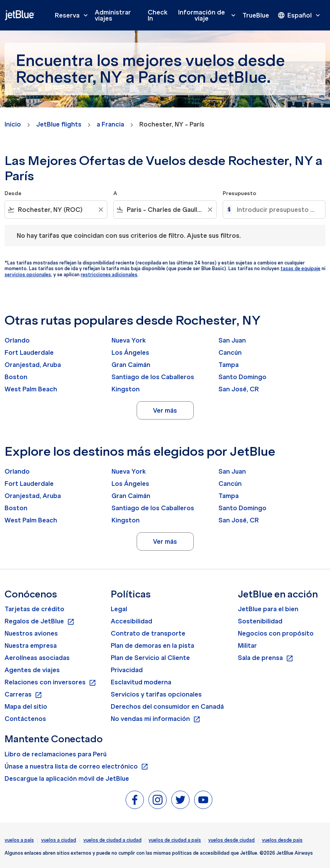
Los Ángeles (130, 352)
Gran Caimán (131, 365)
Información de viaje (209, 15)
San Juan (232, 340)
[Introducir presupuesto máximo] (277, 210)
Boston (16, 377)
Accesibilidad (132, 621)
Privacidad (127, 670)
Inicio (13, 124)
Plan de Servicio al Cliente (150, 658)
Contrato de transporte (148, 633)
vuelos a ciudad (59, 840)
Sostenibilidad (260, 621)
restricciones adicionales (109, 275)
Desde (13, 193)
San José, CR (239, 389)
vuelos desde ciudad (231, 840)
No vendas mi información (156, 719)
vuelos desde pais (282, 840)
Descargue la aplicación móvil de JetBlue (67, 778)
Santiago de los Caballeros (153, 377)
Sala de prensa (266, 658)
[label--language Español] (300, 15)
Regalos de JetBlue (40, 621)
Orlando (17, 340)
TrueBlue (256, 15)
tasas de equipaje (301, 268)
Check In (158, 15)
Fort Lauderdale (29, 352)
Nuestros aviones (31, 633)
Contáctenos (25, 719)
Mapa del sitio (26, 706)
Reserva (73, 15)
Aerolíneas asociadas (37, 658)
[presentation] (300, 15)
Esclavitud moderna (141, 682)
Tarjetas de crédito (34, 609)
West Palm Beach (31, 389)
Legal (119, 609)
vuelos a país (19, 840)
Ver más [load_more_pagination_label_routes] (165, 410)
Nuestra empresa (31, 645)
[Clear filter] (100, 210)
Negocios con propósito (276, 633)
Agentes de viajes (32, 670)
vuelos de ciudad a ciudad (112, 840)
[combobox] (56, 210)
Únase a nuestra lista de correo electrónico (77, 767)
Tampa (229, 365)
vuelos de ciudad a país (175, 840)
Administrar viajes (113, 15)
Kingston (126, 389)
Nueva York (129, 340)
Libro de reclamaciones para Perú (56, 754)
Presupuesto (239, 193)
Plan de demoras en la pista (152, 645)
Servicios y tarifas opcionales (156, 694)
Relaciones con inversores (50, 682)
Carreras (23, 695)
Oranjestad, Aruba (33, 365)
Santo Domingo (242, 377)
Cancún (230, 352)
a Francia (110, 124)
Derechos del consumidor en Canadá (167, 706)
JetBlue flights (59, 124)
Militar (247, 645)
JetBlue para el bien (268, 609)
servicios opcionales (28, 275)
